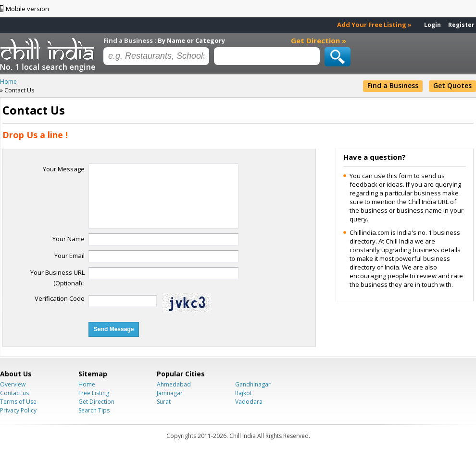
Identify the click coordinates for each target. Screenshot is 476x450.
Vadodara (249, 402)
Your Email (69, 256)
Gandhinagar (253, 384)
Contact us (14, 393)
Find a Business (393, 85)
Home (87, 384)
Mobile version (27, 9)
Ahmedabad (174, 384)
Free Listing (94, 393)
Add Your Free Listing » (374, 25)
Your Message (64, 169)
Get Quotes (452, 85)
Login (432, 25)
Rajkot (244, 393)
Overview (13, 384)
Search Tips (94, 410)
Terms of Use (18, 402)
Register (461, 25)
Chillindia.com (49, 54)
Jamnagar (170, 393)
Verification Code (60, 298)
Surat (164, 402)
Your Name (69, 239)
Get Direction (96, 402)
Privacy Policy (18, 410)
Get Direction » (319, 40)
